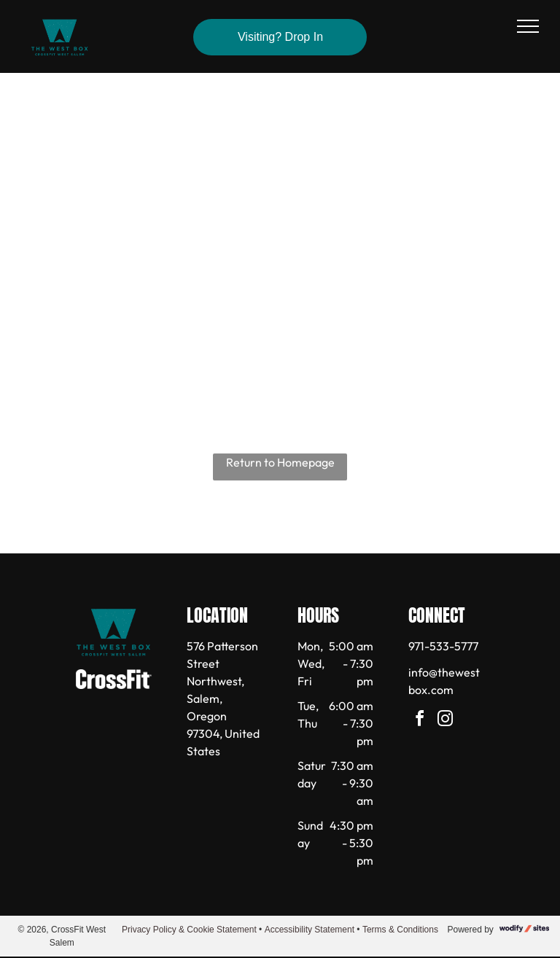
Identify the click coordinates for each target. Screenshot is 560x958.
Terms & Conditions (400, 930)
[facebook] (420, 721)
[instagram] (446, 721)
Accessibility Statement (310, 930)
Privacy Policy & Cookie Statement (189, 930)
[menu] (528, 26)
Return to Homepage (280, 462)
